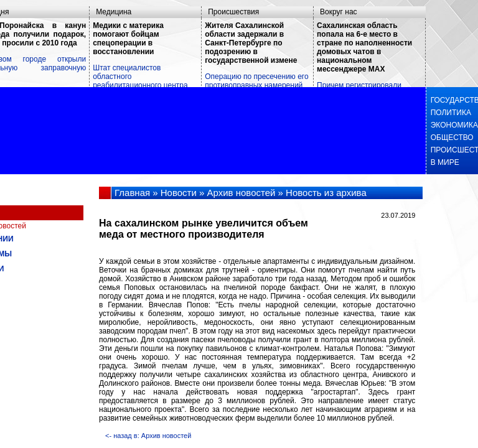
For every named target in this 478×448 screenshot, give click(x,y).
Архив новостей (241, 193)
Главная (132, 193)
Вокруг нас (338, 12)
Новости (179, 193)
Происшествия (233, 12)
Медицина (114, 12)
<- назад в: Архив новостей (148, 436)
